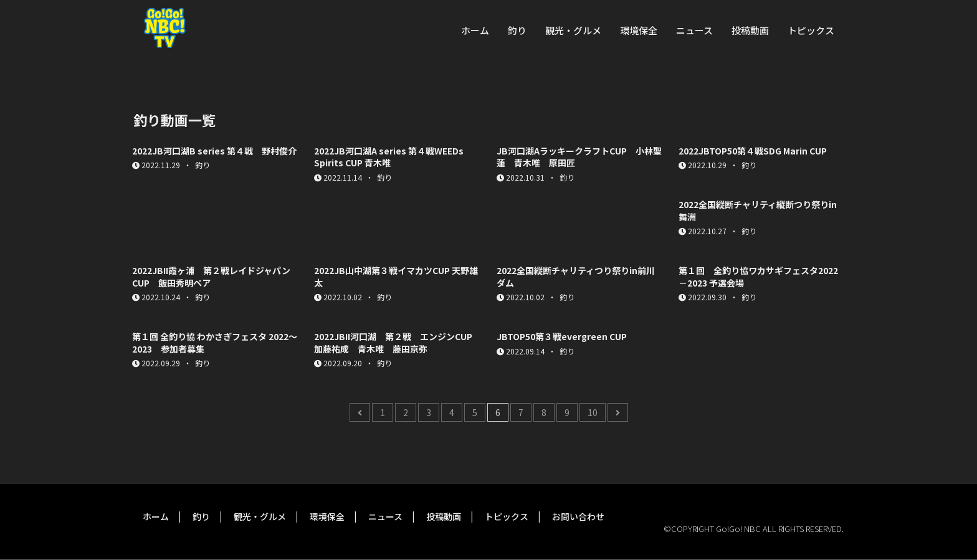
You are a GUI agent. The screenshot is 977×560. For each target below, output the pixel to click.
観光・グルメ (573, 30)
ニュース (694, 30)
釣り (517, 30)
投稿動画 (750, 30)
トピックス (811, 30)
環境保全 (639, 30)
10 (593, 412)
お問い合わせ (578, 516)
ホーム (475, 30)
